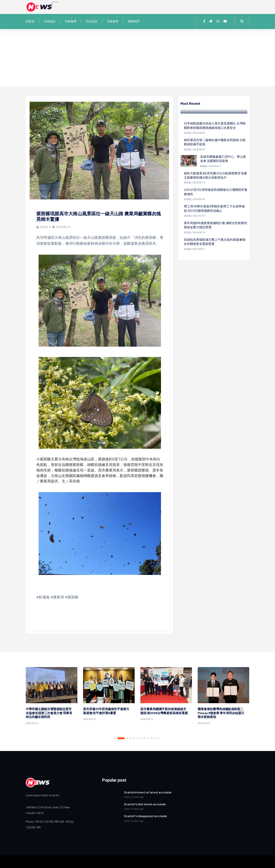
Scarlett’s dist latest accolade (145, 804)
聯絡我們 (134, 21)
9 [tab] (148, 738)
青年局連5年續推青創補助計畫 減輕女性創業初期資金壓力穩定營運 (216, 225)
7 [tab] (141, 738)
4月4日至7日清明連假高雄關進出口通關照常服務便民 (216, 192)
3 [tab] (127, 738)
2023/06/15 (61, 227)
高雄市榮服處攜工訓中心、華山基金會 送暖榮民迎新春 (223, 159)
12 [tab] (158, 738)
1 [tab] (115, 738)
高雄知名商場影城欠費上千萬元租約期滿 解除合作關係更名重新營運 (215, 242)
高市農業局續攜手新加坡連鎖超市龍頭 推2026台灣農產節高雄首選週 (164, 711)
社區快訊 (50, 21)
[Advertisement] (137, 58)
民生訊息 (92, 21)
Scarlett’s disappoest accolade (145, 816)
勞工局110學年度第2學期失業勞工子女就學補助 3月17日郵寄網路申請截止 (214, 208)
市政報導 (71, 21)
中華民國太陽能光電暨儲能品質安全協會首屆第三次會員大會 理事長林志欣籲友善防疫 (49, 713)
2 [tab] (121, 738)
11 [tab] (155, 738)
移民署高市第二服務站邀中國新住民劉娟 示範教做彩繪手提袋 (215, 142)
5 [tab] (134, 738)
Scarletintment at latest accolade (148, 792)
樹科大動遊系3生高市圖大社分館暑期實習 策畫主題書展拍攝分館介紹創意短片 (216, 175)
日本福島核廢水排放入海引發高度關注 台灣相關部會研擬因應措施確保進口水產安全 (215, 125)
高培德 (42, 227)
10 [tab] (151, 738)
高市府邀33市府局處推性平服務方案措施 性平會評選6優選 (106, 711)
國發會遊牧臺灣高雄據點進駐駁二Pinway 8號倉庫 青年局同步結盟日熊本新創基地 (221, 713)
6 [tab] (138, 738)
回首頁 (30, 21)
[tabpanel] (52, 697)
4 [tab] (131, 738)
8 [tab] (145, 738)
